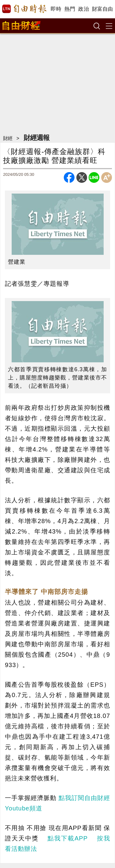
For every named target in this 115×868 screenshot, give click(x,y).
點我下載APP (67, 838)
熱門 (70, 9)
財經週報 (36, 138)
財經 (8, 138)
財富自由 (102, 9)
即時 (56, 9)
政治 (84, 9)
